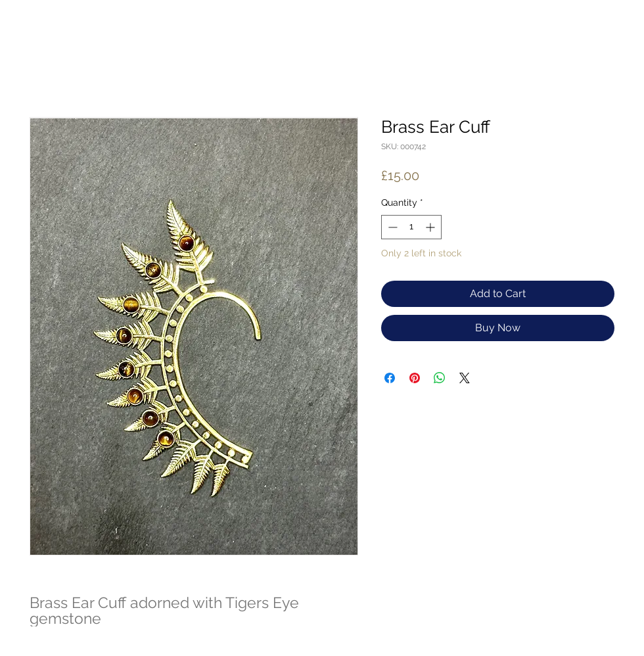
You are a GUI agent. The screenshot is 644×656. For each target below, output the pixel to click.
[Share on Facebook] (390, 378)
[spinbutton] (411, 227)
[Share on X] (465, 378)
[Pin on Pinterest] (415, 378)
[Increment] (431, 227)
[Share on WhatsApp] (440, 378)
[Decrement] (391, 227)
